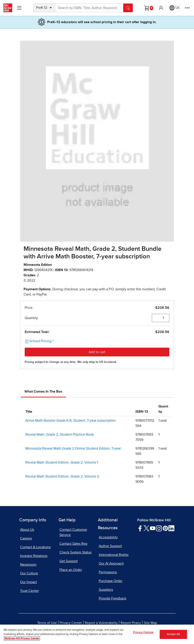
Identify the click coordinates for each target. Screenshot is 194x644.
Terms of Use (47, 623)
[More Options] (187, 8)
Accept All (173, 634)
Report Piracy (131, 623)
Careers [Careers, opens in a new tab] (26, 538)
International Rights (114, 555)
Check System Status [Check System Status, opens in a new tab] (75, 552)
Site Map (150, 623)
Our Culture (29, 573)
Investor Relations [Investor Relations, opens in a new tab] (34, 556)
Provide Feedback (113, 598)
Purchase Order (111, 581)
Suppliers (106, 590)
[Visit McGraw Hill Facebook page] (140, 528)
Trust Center (29, 591)
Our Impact (29, 582)
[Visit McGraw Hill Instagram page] (159, 528)
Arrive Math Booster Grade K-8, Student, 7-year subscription (71, 421)
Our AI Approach (111, 563)
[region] (97, 634)
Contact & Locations (35, 547)
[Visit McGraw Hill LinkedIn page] (171, 528)
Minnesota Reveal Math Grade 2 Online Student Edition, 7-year (73, 448)
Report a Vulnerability (101, 623)
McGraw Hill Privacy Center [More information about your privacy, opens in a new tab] (22, 638)
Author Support (110, 546)
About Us (27, 530)
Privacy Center (71, 623)
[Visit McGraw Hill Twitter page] (146, 528)
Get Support (69, 561)
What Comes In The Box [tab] (43, 392)
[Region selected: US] (174, 8)
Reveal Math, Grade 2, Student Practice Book (60, 434)
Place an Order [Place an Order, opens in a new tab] (71, 570)
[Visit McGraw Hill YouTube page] (153, 528)
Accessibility (108, 537)
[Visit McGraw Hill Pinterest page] (165, 528)
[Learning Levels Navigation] (19, 8)
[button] (161, 8)
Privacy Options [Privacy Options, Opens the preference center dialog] (143, 633)
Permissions (108, 572)
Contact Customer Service (73, 532)
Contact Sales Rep (73, 544)
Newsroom (28, 565)
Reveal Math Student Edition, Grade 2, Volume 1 (62, 462)
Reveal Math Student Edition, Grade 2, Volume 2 (62, 476)
